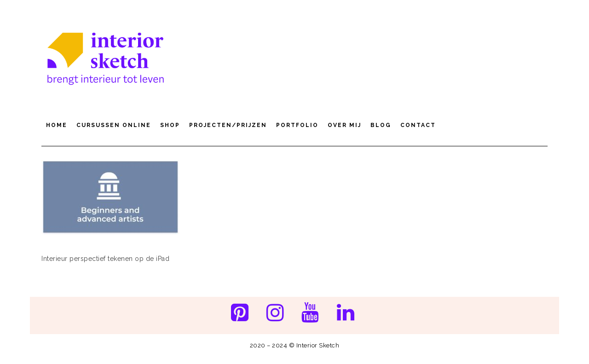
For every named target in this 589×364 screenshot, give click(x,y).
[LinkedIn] (346, 314)
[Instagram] (275, 314)
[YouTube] (310, 314)
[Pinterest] (240, 314)
